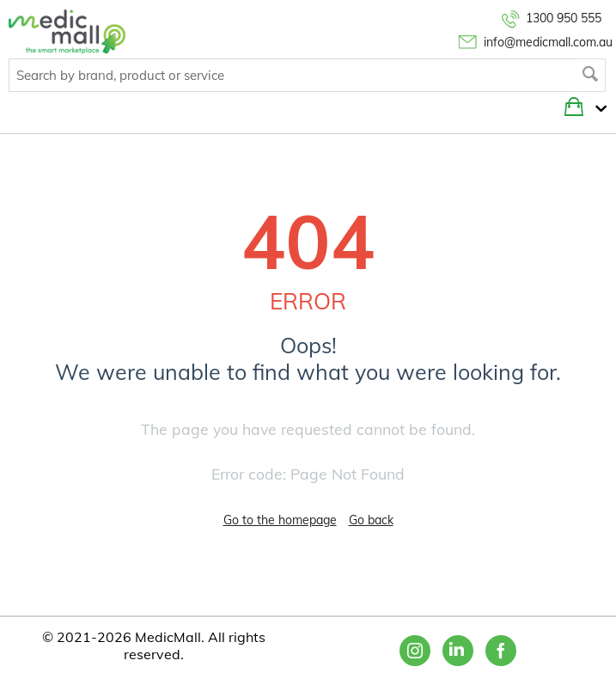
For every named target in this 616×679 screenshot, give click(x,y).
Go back (371, 520)
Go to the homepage (280, 520)
